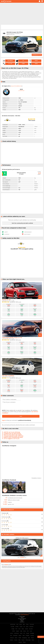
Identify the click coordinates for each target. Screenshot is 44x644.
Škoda (24, 642)
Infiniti (14, 631)
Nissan (20, 635)
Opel (24, 635)
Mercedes (32, 633)
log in (4, 420)
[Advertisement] (22, 14)
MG (24, 633)
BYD (24, 624)
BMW (21, 624)
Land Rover (16, 633)
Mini (11, 635)
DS (24, 627)
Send (21, 416)
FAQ (22, 621)
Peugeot (27, 635)
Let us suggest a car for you (12, 439)
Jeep (21, 631)
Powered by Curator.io (36, 478)
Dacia (27, 627)
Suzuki (16, 640)
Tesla (19, 640)
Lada (31, 631)
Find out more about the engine (13, 435)
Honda (26, 629)
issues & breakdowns (16, 86)
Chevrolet (32, 624)
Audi (17, 624)
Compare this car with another (12, 433)
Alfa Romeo (13, 624)
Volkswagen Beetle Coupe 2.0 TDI (12, 338)
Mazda (28, 633)
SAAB (20, 638)
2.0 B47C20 (21, 91)
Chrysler (12, 627)
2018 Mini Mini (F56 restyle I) (22, 538)
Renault (12, 638)
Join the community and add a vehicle (22, 223)
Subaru (12, 640)
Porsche (32, 635)
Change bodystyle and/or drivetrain (14, 436)
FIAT (16, 629)
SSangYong (25, 638)
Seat (29, 638)
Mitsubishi (15, 635)
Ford (19, 629)
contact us (22, 622)
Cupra (21, 627)
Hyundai (31, 629)
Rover (16, 638)
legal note (22, 620)
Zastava (20, 642)
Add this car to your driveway (12, 432)
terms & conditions (22, 619)
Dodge (13, 629)
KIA (28, 631)
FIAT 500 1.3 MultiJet (8, 376)
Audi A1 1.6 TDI (6, 300)
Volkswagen (28, 640)
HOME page (22, 616)
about (22, 618)
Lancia (11, 633)
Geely (23, 629)
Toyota (23, 640)
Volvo (33, 640)
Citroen (17, 627)
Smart (32, 638)
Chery (27, 624)
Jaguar (18, 631)
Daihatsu (31, 627)
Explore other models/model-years (13, 437)
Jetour (25, 631)
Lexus (21, 633)
